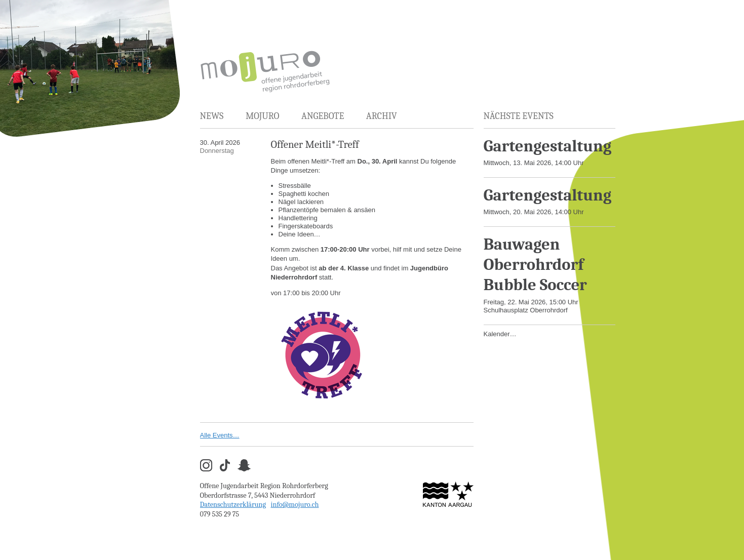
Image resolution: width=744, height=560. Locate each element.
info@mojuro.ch (295, 505)
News (212, 116)
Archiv (382, 116)
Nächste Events (519, 116)
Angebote (323, 116)
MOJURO (262, 116)
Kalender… (500, 334)
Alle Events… (220, 435)
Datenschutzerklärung (233, 505)
